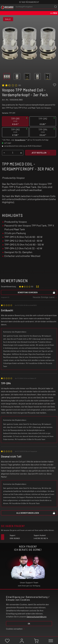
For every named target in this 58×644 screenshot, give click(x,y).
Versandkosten (20, 140)
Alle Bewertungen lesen (36, 513)
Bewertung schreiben (37, 292)
